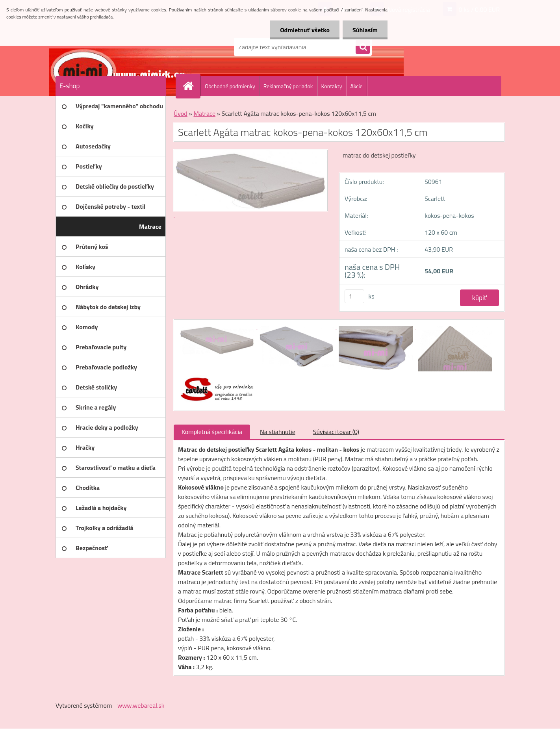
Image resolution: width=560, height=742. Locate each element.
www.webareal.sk (141, 705)
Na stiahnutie (278, 432)
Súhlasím (365, 30)
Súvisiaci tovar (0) (336, 432)
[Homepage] (191, 86)
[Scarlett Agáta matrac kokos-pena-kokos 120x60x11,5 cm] (218, 327)
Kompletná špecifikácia (212, 432)
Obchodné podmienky (230, 86)
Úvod (181, 113)
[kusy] (354, 296)
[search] (363, 47)
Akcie (356, 86)
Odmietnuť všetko (305, 30)
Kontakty (332, 86)
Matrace (204, 113)
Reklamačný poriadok (288, 86)
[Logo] (110, 47)
